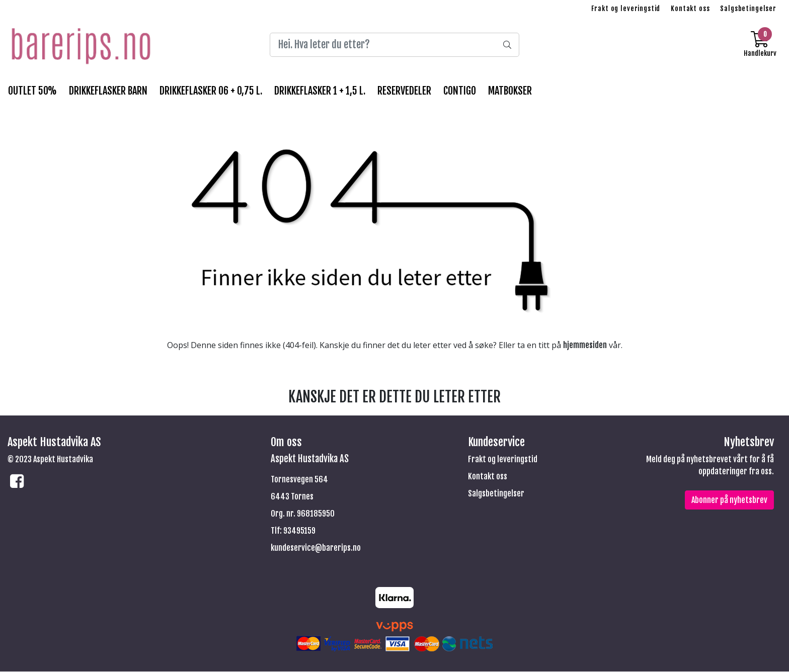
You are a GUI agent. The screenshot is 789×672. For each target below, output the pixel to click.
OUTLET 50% (32, 91)
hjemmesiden (585, 345)
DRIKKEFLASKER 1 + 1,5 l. (320, 91)
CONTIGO (460, 91)
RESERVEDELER (404, 91)
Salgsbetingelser (748, 8)
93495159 (299, 531)
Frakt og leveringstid (626, 8)
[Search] (395, 45)
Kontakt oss (690, 8)
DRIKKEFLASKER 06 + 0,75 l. (211, 91)
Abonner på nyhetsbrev (729, 500)
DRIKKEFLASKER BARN (108, 91)
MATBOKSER (510, 91)
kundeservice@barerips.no (316, 548)
